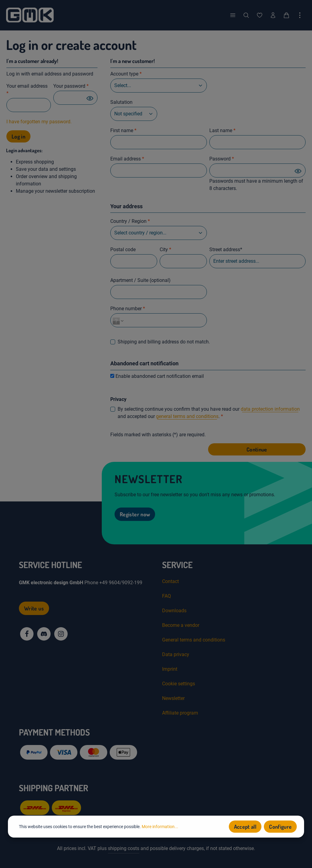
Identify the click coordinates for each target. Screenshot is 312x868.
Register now (135, 514)
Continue (257, 449)
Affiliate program (180, 713)
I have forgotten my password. (39, 122)
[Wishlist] (260, 15)
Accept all (245, 827)
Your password (71, 86)
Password (222, 159)
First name (123, 130)
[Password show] (90, 98)
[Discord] (44, 634)
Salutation (121, 102)
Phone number (128, 309)
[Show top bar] (300, 15)
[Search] (246, 15)
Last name (222, 130)
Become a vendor (181, 625)
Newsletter (173, 698)
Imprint (170, 669)
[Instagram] (61, 634)
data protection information (270, 409)
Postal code (123, 250)
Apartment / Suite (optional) (140, 280)
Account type (126, 74)
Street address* (226, 250)
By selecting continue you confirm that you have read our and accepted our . (209, 413)
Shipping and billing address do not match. (164, 342)
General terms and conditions (194, 640)
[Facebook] (27, 634)
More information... (160, 827)
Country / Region (130, 221)
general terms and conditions (187, 416)
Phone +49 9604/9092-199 (113, 583)
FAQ (167, 596)
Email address (127, 159)
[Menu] (233, 15)
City (165, 250)
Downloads (174, 611)
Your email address (27, 90)
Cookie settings (179, 684)
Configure (280, 827)
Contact (170, 581)
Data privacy (176, 654)
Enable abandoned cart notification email (160, 376)
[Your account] (273, 15)
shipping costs (124, 848)
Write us (34, 608)
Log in (18, 136)
